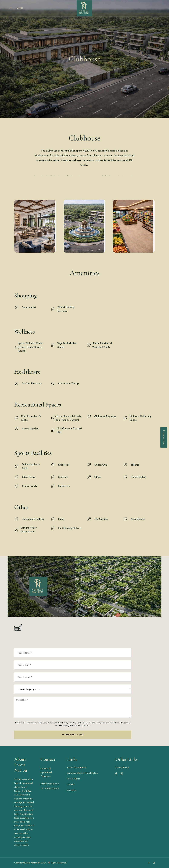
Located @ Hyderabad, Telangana (47, 772)
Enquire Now (164, 437)
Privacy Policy (122, 767)
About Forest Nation (77, 767)
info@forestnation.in (50, 784)
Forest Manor (74, 779)
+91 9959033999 (50, 789)
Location (71, 784)
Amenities (72, 790)
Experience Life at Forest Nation (82, 773)
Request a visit (75, 735)
